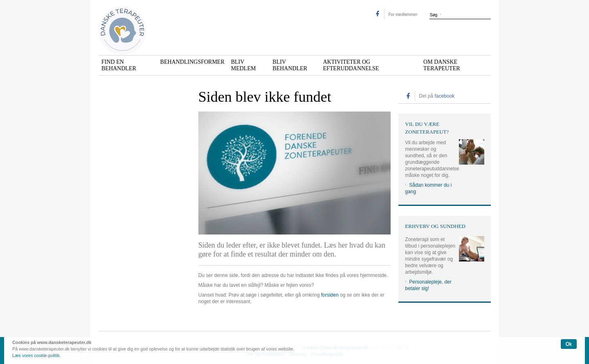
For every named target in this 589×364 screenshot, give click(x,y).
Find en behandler (119, 65)
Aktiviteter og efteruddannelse (351, 65)
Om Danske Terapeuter (442, 65)
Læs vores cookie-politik (36, 355)
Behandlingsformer (192, 62)
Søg (434, 15)
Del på (437, 96)
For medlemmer (403, 15)
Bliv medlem (244, 65)
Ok (569, 344)
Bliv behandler (290, 65)
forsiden (330, 295)
